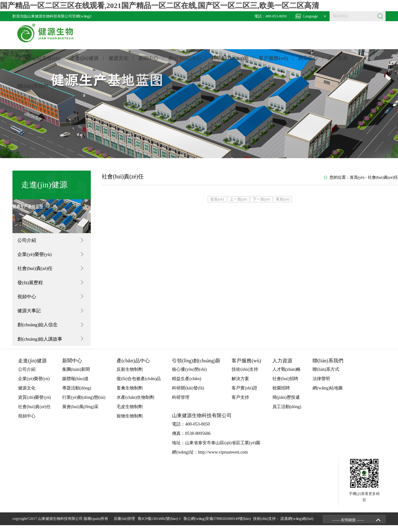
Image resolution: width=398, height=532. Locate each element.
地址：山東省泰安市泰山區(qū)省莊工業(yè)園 (216, 450)
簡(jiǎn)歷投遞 (286, 404)
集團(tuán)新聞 (76, 376)
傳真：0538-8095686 (191, 440)
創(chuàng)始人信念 (40, 330)
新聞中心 (148, 63)
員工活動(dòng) (287, 414)
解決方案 (240, 386)
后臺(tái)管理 (125, 525)
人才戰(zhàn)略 (287, 376)
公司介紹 (28, 240)
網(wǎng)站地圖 (328, 395)
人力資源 (338, 63)
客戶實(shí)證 (244, 395)
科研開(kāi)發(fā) (188, 395)
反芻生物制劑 (130, 376)
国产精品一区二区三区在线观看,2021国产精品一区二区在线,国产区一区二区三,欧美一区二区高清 (160, 6)
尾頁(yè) (282, 199)
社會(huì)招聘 (285, 386)
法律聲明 (321, 386)
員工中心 (308, 63)
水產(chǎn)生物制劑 (136, 404)
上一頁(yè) (238, 199)
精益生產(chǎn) (187, 386)
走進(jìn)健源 (84, 63)
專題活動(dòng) (77, 395)
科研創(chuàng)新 (230, 63)
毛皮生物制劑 (130, 414)
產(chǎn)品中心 (185, 63)
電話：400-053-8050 (271, 16)
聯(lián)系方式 (326, 376)
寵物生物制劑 (130, 423)
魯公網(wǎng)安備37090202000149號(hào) (218, 525)
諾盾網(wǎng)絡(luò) (297, 525)
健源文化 (118, 63)
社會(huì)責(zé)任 (37, 270)
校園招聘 (281, 395)
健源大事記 (31, 315)
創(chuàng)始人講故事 (42, 345)
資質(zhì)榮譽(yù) (35, 404)
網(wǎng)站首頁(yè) (39, 63)
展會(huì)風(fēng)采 (80, 414)
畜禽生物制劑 (130, 395)
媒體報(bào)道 (76, 386)
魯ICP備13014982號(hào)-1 (160, 525)
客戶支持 (240, 404)
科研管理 (181, 404)
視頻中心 (28, 300)
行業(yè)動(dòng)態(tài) (84, 404)
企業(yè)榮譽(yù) (36, 255)
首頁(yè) (357, 177)
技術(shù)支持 (245, 376)
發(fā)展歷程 (32, 285)
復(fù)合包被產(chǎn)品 (139, 386)
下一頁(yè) (261, 199)
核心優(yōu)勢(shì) (189, 376)
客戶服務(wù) (273, 63)
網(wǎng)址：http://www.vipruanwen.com (210, 459)
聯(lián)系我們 (33, 91)
